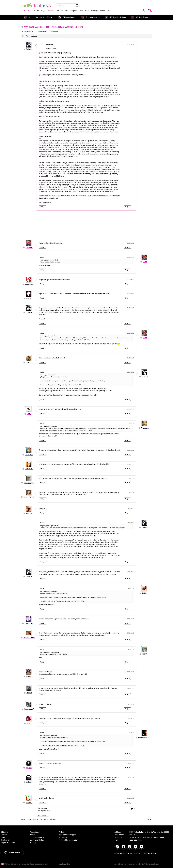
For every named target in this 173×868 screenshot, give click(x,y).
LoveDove (29, 455)
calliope (29, 363)
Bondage (95, 11)
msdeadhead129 (145, 737)
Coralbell (29, 248)
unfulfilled (29, 284)
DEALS (26, 11)
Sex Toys (41, 11)
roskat (29, 723)
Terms (32, 835)
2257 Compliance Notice (150, 864)
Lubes (103, 11)
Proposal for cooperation (68, 840)
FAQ (3, 837)
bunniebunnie (29, 483)
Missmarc (145, 428)
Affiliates (62, 832)
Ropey (29, 693)
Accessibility (64, 837)
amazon (29, 768)
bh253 (145, 654)
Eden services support (68, 835)
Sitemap (33, 843)
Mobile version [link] (64, 864)
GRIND (29, 677)
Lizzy (29, 414)
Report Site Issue (8, 843)
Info (109, 11)
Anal (87, 11)
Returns (4, 835)
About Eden (35, 832)
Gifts (33, 11)
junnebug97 (29, 709)
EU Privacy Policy (37, 840)
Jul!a (145, 262)
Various (29, 513)
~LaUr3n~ (29, 469)
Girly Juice (29, 624)
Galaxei (29, 49)
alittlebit (29, 782)
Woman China (29, 638)
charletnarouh (29, 497)
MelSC (29, 298)
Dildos (81, 11)
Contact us (5, 840)
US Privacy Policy (37, 837)
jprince (145, 593)
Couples (73, 11)
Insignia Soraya (51, 49)
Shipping (5, 832)
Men (58, 11)
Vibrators (50, 11)
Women (65, 11)
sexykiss (29, 803)
